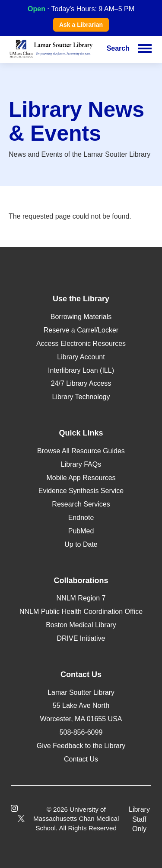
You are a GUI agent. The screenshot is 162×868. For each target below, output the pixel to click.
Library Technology (81, 397)
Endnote (81, 518)
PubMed (81, 531)
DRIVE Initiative (81, 638)
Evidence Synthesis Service (81, 491)
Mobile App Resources (81, 478)
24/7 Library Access (81, 383)
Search (118, 48)
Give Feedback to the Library (81, 746)
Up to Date (81, 544)
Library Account (81, 357)
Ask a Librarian (81, 25)
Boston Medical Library (81, 625)
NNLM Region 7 (81, 598)
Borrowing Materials (81, 317)
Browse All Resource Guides (81, 451)
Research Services (81, 504)
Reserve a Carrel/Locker (81, 330)
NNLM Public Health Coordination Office (81, 611)
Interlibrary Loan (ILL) (81, 370)
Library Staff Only (139, 819)
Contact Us (81, 759)
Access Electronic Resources (81, 344)
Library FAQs (81, 464)
